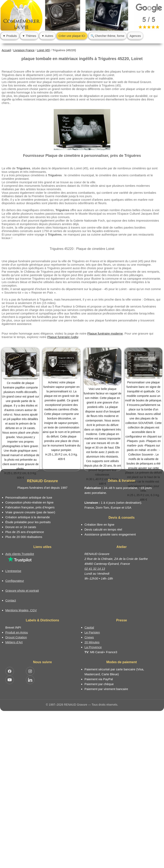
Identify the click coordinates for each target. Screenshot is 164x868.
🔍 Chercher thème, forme (108, 36)
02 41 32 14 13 (95, 569)
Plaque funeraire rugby (63, 337)
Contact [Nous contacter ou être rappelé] (11, 600)
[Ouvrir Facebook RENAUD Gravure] (10, 671)
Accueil (6, 50)
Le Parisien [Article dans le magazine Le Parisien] (92, 632)
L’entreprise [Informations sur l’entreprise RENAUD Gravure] (13, 571)
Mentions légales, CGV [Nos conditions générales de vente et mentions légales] (21, 610)
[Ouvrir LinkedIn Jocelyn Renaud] (30, 680)
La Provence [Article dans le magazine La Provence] (93, 647)
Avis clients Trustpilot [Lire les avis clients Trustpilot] (20, 554)
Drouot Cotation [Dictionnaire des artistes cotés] (16, 637)
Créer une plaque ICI (72, 36)
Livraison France (24, 50)
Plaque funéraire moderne (105, 333)
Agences (135, 36)
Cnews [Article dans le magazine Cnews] (89, 637)
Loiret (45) (43, 50)
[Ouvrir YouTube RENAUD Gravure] (10, 680)
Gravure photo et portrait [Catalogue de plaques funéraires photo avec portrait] (22, 591)
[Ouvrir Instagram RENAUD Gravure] (30, 671)
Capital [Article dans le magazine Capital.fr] (89, 627)
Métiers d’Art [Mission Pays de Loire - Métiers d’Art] (14, 642)
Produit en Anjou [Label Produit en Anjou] (17, 632)
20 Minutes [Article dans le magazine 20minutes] (92, 642)
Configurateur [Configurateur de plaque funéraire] (15, 581)
